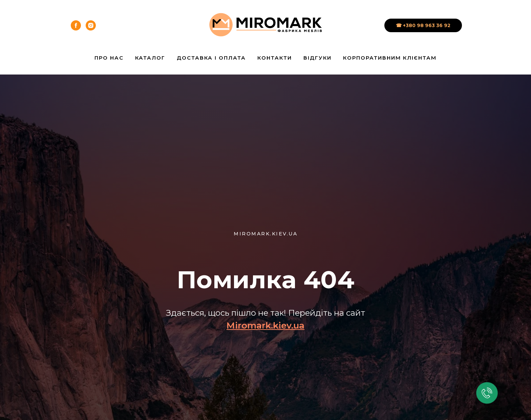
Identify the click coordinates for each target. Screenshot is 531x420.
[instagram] (91, 25)
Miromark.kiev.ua (265, 325)
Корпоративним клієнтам (390, 58)
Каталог (150, 58)
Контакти (275, 58)
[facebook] (76, 25)
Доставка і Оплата (211, 58)
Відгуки (317, 58)
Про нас (109, 58)
